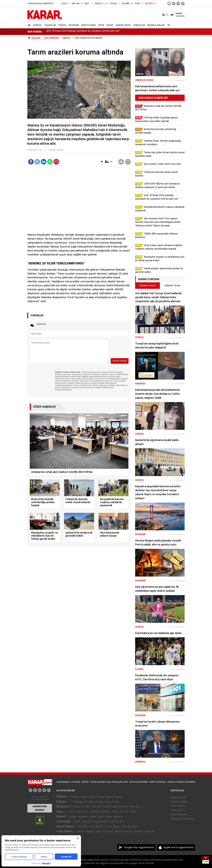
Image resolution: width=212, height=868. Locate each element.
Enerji (106, 807)
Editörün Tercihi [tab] (172, 285)
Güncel (38, 25)
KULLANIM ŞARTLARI (117, 782)
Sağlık (93, 817)
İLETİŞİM (76, 782)
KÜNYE (85, 782)
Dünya (62, 25)
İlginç (116, 827)
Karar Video (123, 25)
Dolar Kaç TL (177, 810)
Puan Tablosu (178, 806)
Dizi (91, 827)
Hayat (110, 25)
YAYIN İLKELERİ (98, 782)
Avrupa (99, 802)
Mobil (77, 822)
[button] (102, 162)
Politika (75, 797)
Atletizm (106, 812)
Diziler (73, 817)
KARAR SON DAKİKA (40, 808)
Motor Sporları (120, 812)
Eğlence (118, 817)
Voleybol (94, 812)
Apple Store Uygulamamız (179, 847)
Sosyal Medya (100, 822)
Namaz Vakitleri (179, 802)
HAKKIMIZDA (63, 782)
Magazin (83, 817)
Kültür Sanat (105, 817)
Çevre (110, 797)
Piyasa (77, 807)
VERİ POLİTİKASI (157, 782)
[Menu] (168, 25)
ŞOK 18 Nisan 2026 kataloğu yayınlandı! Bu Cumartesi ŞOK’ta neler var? (83, 32)
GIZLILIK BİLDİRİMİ (138, 782)
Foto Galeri (64, 831)
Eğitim (118, 797)
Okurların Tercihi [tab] (148, 285)
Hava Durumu (178, 797)
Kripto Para (89, 25)
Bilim (122, 822)
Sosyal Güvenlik (120, 807)
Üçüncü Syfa (88, 797)
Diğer (133, 812)
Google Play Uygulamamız (139, 847)
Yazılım (114, 822)
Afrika (115, 802)
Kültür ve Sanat (123, 831)
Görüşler (139, 25)
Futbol (71, 812)
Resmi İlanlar (156, 25)
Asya (108, 802)
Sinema (99, 827)
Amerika (89, 802)
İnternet (86, 822)
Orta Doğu (76, 802)
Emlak (86, 807)
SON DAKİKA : (35, 32)
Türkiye (100, 797)
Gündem (83, 827)
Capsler (90, 831)
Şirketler (135, 807)
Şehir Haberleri (179, 814)
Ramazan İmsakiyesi (182, 819)
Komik (108, 827)
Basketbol (82, 812)
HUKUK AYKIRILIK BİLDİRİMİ (181, 782)
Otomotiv (96, 807)
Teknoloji (63, 821)
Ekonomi (74, 25)
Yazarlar (50, 25)
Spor (101, 25)
